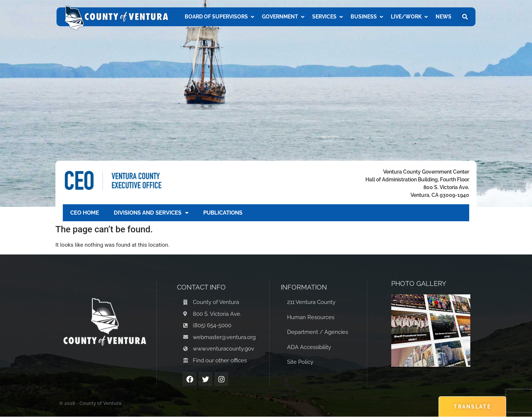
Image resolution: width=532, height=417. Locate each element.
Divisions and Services (151, 213)
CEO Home (85, 213)
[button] (465, 17)
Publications (223, 213)
